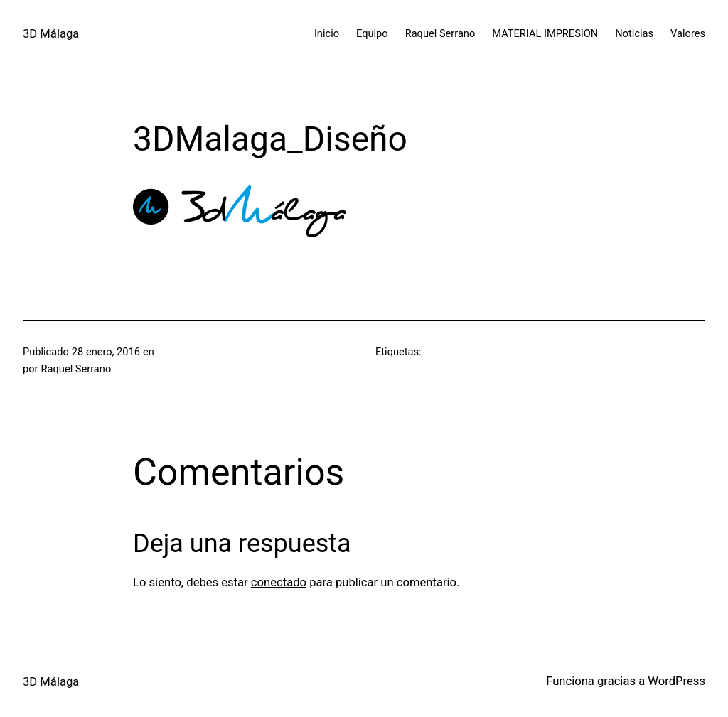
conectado (279, 582)
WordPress (676, 681)
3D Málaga (51, 34)
